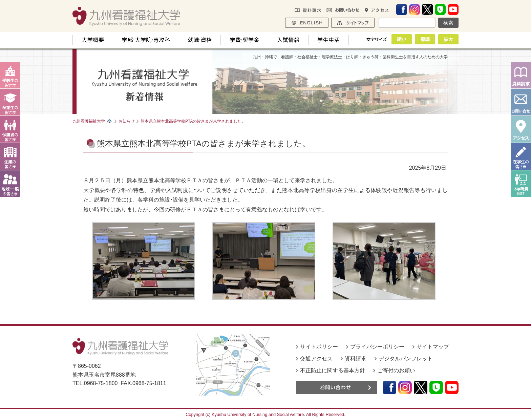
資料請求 (356, 359)
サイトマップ (433, 347)
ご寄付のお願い (396, 370)
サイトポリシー (319, 347)
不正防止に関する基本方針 (333, 370)
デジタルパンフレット (406, 359)
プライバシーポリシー (377, 347)
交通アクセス (316, 359)
